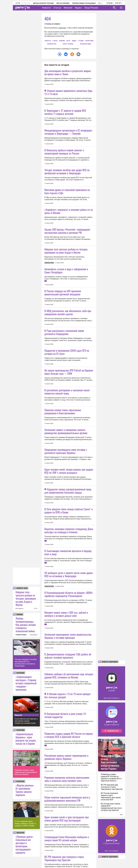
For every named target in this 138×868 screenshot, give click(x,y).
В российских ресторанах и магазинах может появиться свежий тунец (26, 721)
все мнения (34, 635)
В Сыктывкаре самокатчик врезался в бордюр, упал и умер (68, 712)
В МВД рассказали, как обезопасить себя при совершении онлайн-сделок (68, 392)
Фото (68, 41)
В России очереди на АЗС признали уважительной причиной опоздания (63, 352)
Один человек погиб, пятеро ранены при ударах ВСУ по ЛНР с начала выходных (69, 591)
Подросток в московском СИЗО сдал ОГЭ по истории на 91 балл (67, 432)
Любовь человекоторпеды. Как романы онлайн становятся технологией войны (26, 625)
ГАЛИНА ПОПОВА (21, 635)
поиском (62, 28)
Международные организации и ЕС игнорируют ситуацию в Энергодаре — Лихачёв (68, 152)
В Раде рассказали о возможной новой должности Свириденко (64, 412)
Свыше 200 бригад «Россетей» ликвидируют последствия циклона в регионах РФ (67, 271)
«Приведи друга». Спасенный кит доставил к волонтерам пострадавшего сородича (25, 844)
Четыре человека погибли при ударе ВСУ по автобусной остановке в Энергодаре (26, 663)
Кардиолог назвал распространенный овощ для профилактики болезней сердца (68, 630)
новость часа (22, 588)
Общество (18, 715)
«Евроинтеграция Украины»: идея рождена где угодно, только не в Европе (26, 739)
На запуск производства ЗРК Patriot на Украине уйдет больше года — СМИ (69, 471)
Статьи (57, 8)
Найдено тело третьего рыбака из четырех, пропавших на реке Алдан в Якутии (26, 598)
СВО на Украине (63, 3)
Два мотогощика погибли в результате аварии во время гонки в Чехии (68, 72)
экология (20, 833)
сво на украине (108, 740)
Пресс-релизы (68, 44)
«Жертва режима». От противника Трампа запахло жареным (25, 790)
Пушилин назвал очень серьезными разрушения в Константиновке (26, 772)
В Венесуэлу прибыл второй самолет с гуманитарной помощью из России (64, 172)
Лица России (91, 8)
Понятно (116, 860)
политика (20, 673)
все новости (19, 609)
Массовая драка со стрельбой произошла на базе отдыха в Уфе (67, 231)
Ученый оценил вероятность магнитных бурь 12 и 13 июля (68, 92)
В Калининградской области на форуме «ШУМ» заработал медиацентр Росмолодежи (69, 754)
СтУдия (81, 41)
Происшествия (85, 44)
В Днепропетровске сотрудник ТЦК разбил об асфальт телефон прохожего (68, 835)
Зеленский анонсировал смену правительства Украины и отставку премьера (68, 815)
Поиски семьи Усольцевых (84, 3)
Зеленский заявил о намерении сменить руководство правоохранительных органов (66, 551)
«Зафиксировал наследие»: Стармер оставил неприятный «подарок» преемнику (26, 683)
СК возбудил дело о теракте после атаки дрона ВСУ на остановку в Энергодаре (68, 734)
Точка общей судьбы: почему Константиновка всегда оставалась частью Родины (112, 762)
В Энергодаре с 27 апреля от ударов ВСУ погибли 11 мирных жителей (65, 112)
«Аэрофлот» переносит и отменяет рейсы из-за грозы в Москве (69, 251)
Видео (78, 8)
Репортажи (89, 41)
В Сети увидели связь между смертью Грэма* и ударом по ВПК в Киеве (25, 824)
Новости (46, 8)
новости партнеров (110, 662)
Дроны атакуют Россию (43, 3)
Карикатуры (52, 44)
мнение (20, 614)
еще (121, 815)
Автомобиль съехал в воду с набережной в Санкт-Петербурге (66, 330)
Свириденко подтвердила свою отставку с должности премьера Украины (66, 571)
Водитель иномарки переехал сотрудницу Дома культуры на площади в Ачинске (69, 670)
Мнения (68, 8)
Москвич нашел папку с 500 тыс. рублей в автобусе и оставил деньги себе (66, 793)
